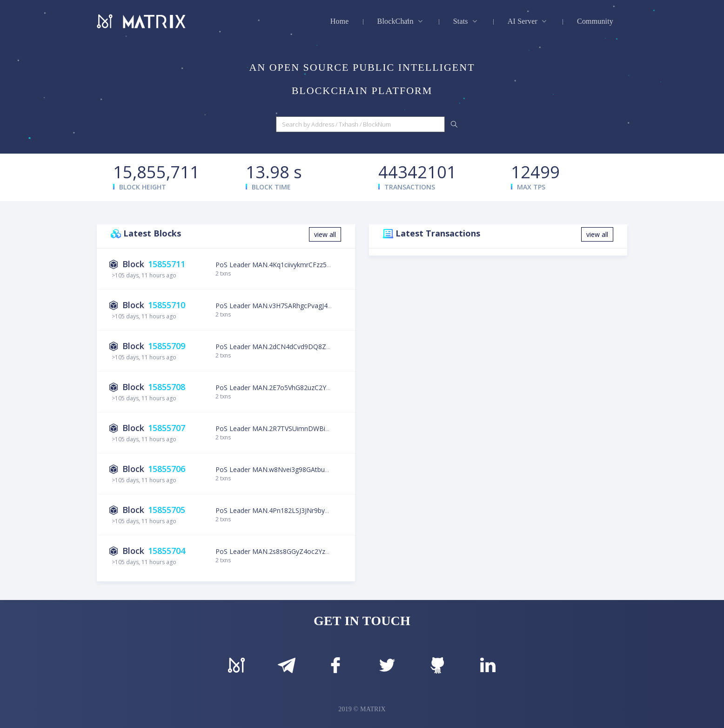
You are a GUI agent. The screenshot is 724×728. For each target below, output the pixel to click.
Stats (466, 21)
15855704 (167, 551)
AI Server (528, 21)
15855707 (167, 428)
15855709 (167, 346)
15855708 (167, 387)
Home (340, 21)
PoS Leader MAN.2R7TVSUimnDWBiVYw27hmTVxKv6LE (300, 428)
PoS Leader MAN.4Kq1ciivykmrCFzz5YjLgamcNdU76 (295, 265)
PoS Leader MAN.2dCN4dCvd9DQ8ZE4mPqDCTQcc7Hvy (302, 347)
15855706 (167, 469)
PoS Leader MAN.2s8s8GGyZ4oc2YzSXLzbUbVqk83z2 (296, 551)
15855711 (167, 264)
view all (325, 234)
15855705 (167, 510)
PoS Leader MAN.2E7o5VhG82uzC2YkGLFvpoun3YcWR (298, 388)
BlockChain (401, 21)
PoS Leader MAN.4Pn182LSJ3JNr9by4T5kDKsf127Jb (293, 510)
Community (595, 21)
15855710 (167, 305)
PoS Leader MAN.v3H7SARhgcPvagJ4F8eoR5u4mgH (294, 306)
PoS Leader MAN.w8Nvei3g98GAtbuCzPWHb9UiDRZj (296, 469)
